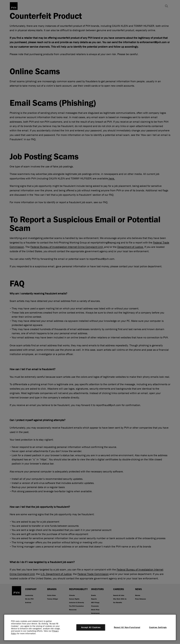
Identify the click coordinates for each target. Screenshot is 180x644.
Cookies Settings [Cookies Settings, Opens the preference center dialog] (158, 627)
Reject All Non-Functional (127, 627)
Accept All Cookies (91, 627)
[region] (90, 627)
